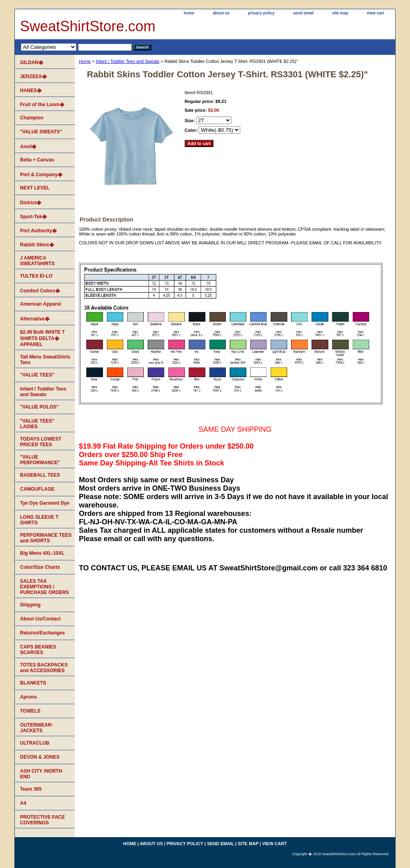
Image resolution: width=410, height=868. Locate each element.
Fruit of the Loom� (42, 105)
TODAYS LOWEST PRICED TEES (41, 442)
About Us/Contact (40, 619)
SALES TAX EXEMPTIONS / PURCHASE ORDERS (44, 587)
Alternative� (35, 319)
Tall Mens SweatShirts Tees (45, 360)
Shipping (30, 605)
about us (221, 13)
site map (341, 13)
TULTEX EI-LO (36, 276)
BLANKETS (33, 683)
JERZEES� (33, 77)
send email (303, 13)
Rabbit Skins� (37, 245)
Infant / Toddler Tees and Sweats (128, 61)
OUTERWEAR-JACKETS (36, 728)
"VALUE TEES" (37, 375)
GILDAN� (32, 62)
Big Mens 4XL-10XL (42, 553)
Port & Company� (41, 175)
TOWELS (30, 711)
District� (31, 203)
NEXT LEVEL (35, 188)
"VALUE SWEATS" (41, 132)
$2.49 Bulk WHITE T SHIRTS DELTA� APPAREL (42, 338)
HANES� (31, 91)
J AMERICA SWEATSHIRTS (37, 261)
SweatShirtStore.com (88, 26)
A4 (23, 803)
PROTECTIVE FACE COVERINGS (42, 820)
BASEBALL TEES (40, 475)
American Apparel (40, 304)
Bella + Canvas (37, 160)
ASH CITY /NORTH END (41, 774)
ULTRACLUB (35, 743)
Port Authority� (38, 231)
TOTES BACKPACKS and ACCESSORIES (44, 668)
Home (85, 61)
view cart (375, 13)
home (189, 13)
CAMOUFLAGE (37, 489)
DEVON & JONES (40, 757)
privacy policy (261, 13)
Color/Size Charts (40, 567)
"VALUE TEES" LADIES (37, 424)
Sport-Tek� (33, 217)
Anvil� (28, 147)
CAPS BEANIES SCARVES (38, 650)
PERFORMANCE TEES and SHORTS (46, 538)
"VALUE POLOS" (39, 407)
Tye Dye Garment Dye (45, 503)
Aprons (28, 697)
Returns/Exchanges (42, 633)
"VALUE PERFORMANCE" (40, 460)
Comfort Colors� (40, 291)
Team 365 (31, 789)
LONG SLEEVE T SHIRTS (39, 520)
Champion (32, 118)
